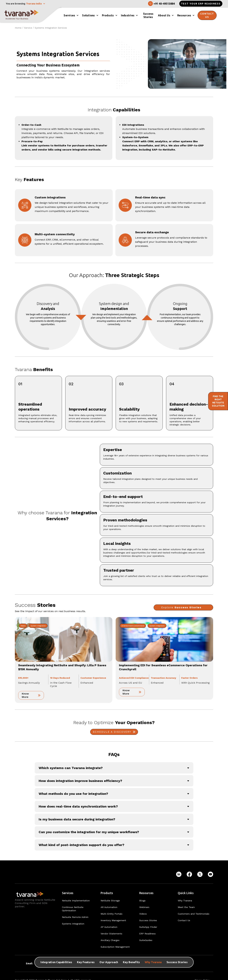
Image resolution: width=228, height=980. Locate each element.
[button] (36, 4)
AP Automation (109, 927)
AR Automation (109, 907)
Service (28, 28)
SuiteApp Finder (148, 927)
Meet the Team (186, 907)
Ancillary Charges (110, 940)
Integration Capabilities (56, 962)
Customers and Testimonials (194, 914)
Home (18, 28)
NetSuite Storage (110, 901)
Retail (23, 626)
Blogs (142, 901)
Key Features (86, 962)
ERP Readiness (147, 934)
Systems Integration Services (51, 28)
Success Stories (177, 962)
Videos (143, 914)
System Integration (38, 626)
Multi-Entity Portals (112, 914)
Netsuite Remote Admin (75, 917)
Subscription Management (115, 947)
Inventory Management (113, 920)
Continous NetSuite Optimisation (73, 909)
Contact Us (184, 920)
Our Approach (109, 962)
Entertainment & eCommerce (133, 626)
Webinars (144, 907)
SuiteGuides (146, 940)
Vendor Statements (111, 934)
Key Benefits (131, 962)
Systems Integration (73, 924)
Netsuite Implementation (76, 901)
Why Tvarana (153, 962)
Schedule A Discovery (112, 732)
